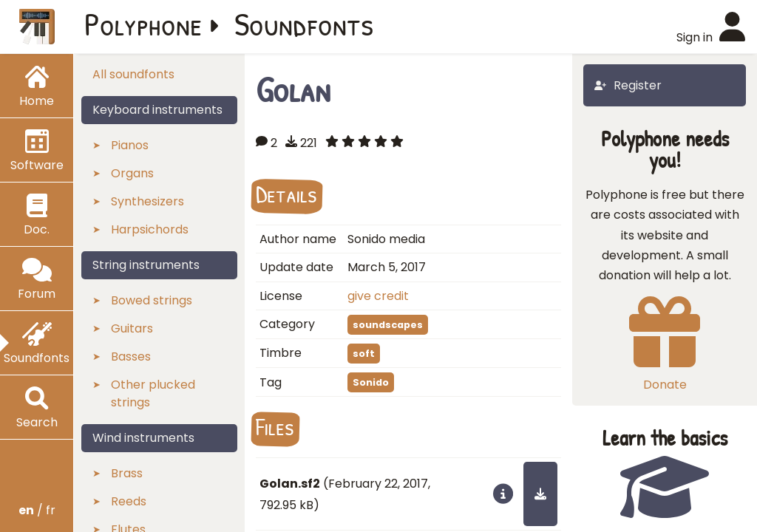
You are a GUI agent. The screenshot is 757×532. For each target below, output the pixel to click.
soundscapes (388, 325)
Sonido (371, 382)
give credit (378, 296)
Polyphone (143, 24)
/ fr (37, 510)
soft (364, 354)
